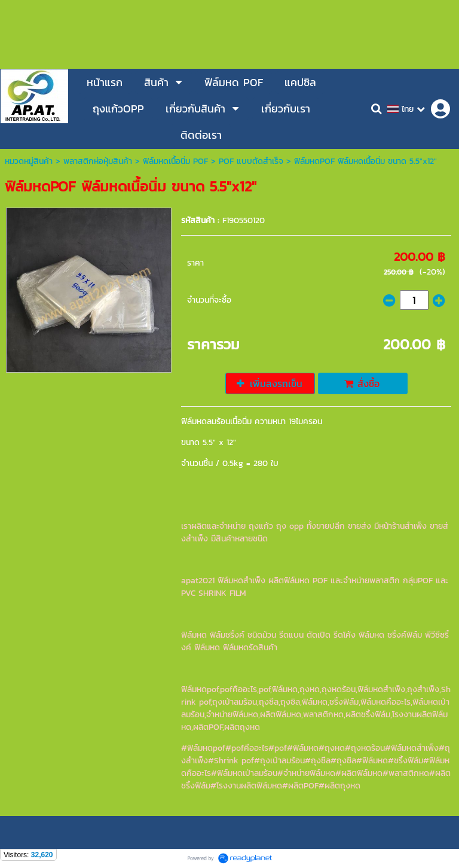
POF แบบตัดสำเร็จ (251, 161)
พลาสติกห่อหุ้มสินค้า (98, 161)
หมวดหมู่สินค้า (29, 161)
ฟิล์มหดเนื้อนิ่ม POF (175, 161)
